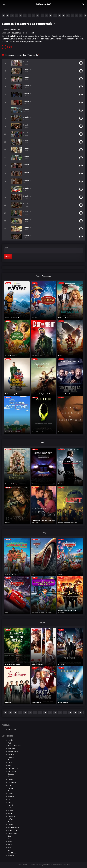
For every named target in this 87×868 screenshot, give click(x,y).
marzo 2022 (12, 729)
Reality (10, 822)
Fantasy (11, 794)
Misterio (25, 33)
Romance (11, 825)
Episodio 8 (27, 117)
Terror (10, 842)
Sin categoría (13, 833)
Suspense (11, 839)
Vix (9, 850)
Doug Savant (57, 36)
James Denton (16, 39)
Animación (11, 754)
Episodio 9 (27, 125)
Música (10, 811)
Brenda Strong (14, 36)
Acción (10, 740)
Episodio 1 (27, 62)
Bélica (10, 763)
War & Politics (13, 853)
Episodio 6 (27, 101)
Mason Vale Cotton (75, 39)
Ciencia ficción (13, 768)
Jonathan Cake (30, 39)
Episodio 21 (27, 220)
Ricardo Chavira (8, 42)
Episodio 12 (27, 149)
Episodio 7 (27, 109)
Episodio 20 (27, 212)
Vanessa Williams (34, 42)
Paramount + (12, 816)
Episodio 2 (27, 70)
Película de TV (13, 819)
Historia (11, 799)
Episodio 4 (27, 85)
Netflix (10, 813)
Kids (10, 802)
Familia (10, 788)
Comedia (10, 33)
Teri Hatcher (21, 42)
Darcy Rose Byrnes (43, 36)
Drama (18, 33)
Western (11, 856)
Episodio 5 (27, 93)
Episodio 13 (27, 157)
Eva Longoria (69, 36)
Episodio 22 (27, 228)
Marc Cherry (15, 30)
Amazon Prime (13, 751)
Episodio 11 (27, 141)
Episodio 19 (27, 204)
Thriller (10, 844)
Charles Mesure (27, 36)
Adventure (12, 749)
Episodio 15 (27, 172)
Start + (33, 33)
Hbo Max (11, 797)
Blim (9, 766)
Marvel (10, 805)
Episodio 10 (27, 133)
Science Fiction (13, 830)
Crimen (10, 777)
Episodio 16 (27, 180)
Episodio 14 (27, 164)
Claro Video (12, 771)
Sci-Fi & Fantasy (13, 828)
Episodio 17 (27, 188)
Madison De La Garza (46, 39)
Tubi (9, 847)
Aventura (11, 760)
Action (10, 743)
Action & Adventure (15, 746)
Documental (12, 782)
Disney (10, 780)
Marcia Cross (61, 39)
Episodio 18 (27, 196)
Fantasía (11, 791)
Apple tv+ (11, 757)
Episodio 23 (27, 235)
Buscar (6, 247)
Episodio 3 (27, 78)
